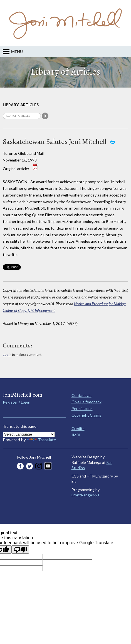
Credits (78, 428)
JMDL (76, 435)
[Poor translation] (20, 549)
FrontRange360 (85, 495)
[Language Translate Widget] (29, 434)
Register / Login (17, 402)
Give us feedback (86, 402)
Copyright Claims (86, 415)
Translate (41, 440)
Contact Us (81, 395)
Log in (7, 355)
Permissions (82, 408)
